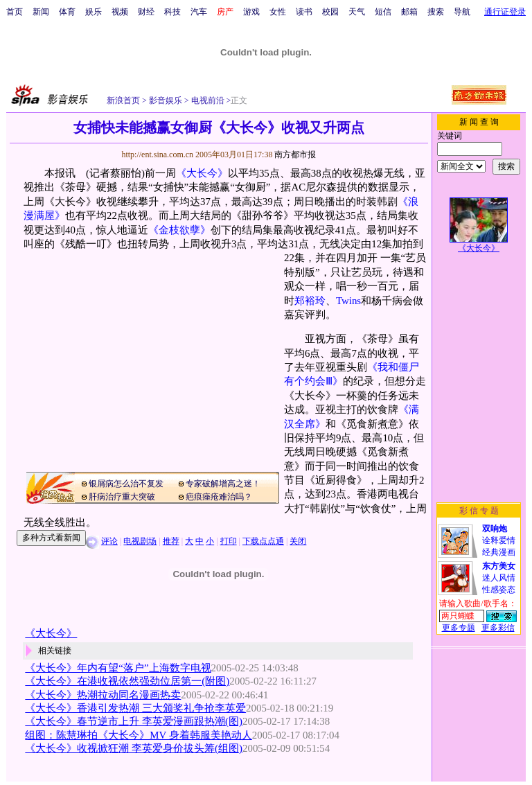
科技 (172, 12)
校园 (330, 12)
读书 (304, 12)
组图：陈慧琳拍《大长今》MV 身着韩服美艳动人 (138, 735)
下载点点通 (263, 541)
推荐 (171, 541)
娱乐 (94, 12)
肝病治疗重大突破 (122, 497)
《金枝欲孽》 (179, 230)
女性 (278, 12)
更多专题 (459, 628)
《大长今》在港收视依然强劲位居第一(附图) (127, 681)
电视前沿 (207, 100)
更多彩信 (498, 628)
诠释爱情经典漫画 (499, 540)
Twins (348, 301)
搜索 (436, 12)
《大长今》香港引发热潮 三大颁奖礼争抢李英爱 (135, 708)
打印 (229, 541)
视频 (120, 12)
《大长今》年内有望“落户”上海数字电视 (118, 668)
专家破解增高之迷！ (223, 484)
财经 (146, 12)
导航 (462, 12)
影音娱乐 (166, 100)
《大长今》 (202, 173)
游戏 (251, 12)
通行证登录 (505, 12)
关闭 (298, 541)
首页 (15, 12)
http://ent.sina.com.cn (158, 155)
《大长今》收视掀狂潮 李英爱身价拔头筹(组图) (134, 748)
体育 (67, 12)
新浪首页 (123, 100)
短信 (383, 12)
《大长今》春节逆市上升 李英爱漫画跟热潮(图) (134, 721)
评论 (109, 541)
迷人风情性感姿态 (499, 578)
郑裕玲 (310, 301)
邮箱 (409, 12)
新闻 (41, 12)
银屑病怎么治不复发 (126, 484)
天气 (357, 12)
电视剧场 (140, 541)
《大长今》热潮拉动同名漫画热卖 (103, 695)
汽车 (199, 12)
